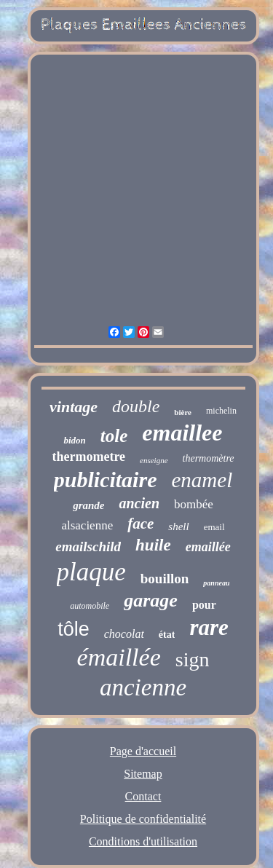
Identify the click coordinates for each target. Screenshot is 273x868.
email (214, 527)
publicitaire (106, 480)
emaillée (208, 547)
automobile (90, 606)
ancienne (143, 687)
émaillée (119, 657)
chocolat (124, 634)
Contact (143, 796)
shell (178, 526)
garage (151, 600)
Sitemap (143, 774)
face (141, 524)
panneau (216, 583)
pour (204, 605)
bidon (74, 440)
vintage (74, 407)
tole (114, 436)
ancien (139, 503)
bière (183, 412)
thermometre (88, 457)
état (167, 635)
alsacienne (87, 525)
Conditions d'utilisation (143, 841)
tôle (74, 629)
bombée (194, 504)
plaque (91, 572)
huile (153, 545)
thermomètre (209, 458)
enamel (202, 480)
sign (193, 659)
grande (88, 505)
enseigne (154, 460)
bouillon (165, 579)
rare (209, 627)
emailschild (88, 547)
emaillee (182, 433)
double (136, 406)
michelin (221, 411)
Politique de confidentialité (143, 819)
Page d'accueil (143, 751)
